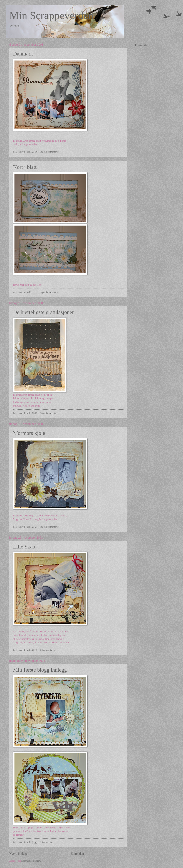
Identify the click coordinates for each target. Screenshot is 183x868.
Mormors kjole (29, 433)
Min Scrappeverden (51, 15)
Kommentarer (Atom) (31, 861)
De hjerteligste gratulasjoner (43, 312)
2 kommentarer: (48, 650)
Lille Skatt (24, 547)
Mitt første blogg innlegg (40, 670)
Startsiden (77, 854)
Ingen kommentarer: (50, 152)
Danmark (23, 54)
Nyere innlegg (18, 854)
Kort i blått (25, 167)
